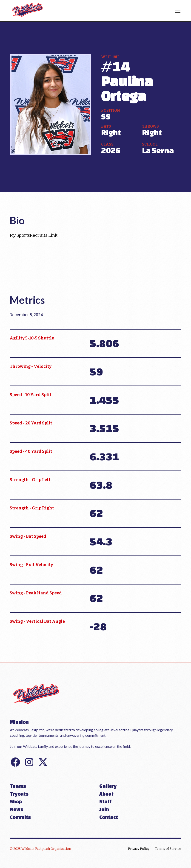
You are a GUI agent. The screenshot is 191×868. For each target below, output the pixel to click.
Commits (20, 817)
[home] (28, 11)
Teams (18, 786)
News (17, 809)
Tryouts (19, 794)
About (106, 794)
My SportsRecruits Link (34, 235)
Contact (109, 817)
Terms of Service (168, 849)
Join (104, 809)
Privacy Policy (139, 849)
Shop (16, 801)
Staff (105, 801)
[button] (177, 11)
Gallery (108, 786)
